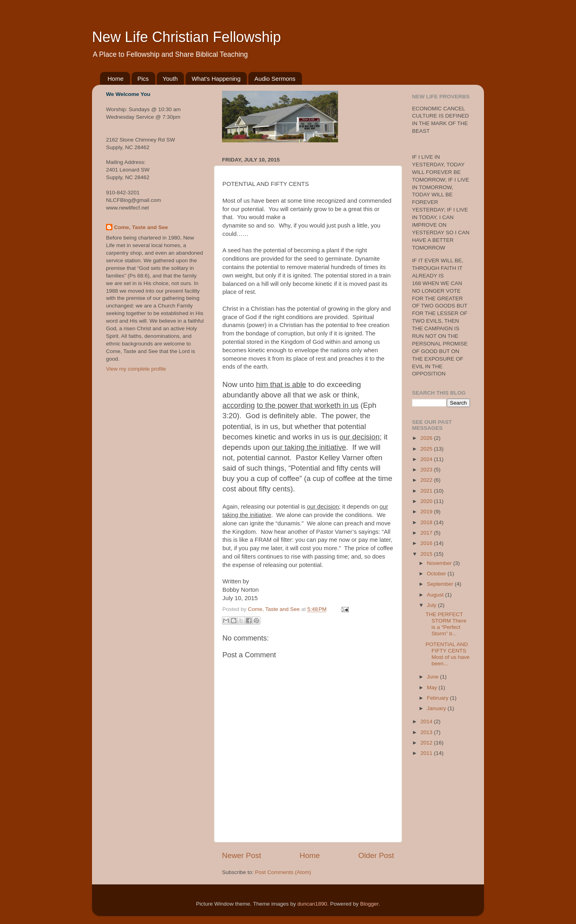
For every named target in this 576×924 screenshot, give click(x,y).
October (437, 574)
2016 (427, 543)
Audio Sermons (275, 79)
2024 (427, 459)
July (432, 605)
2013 (427, 732)
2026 (427, 438)
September (441, 584)
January (437, 708)
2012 (427, 743)
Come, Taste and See (141, 227)
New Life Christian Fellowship (186, 37)
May (433, 688)
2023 (427, 470)
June (433, 677)
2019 (427, 512)
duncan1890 (312, 904)
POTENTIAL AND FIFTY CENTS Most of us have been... (448, 654)
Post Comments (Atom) (283, 872)
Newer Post (242, 855)
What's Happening (216, 79)
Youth (170, 79)
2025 (427, 449)
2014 (427, 721)
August (436, 595)
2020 (427, 501)
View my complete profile (136, 369)
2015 (427, 554)
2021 (427, 491)
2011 (427, 753)
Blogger (369, 904)
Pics (143, 79)
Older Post (376, 855)
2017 (427, 533)
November (440, 563)
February (438, 698)
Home (116, 79)
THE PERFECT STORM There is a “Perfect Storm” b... (446, 624)
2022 (427, 480)
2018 (427, 522)
